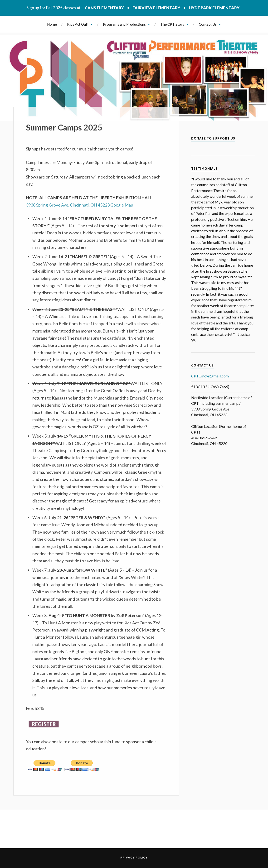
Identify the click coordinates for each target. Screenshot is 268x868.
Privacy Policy (134, 857)
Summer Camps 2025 (64, 127)
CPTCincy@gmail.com (210, 376)
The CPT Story (172, 24)
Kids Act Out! (78, 24)
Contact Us (208, 24)
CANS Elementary (104, 8)
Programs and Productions (124, 24)
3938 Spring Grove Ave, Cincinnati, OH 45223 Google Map (80, 205)
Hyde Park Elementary (214, 8)
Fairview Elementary (156, 8)
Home (52, 24)
